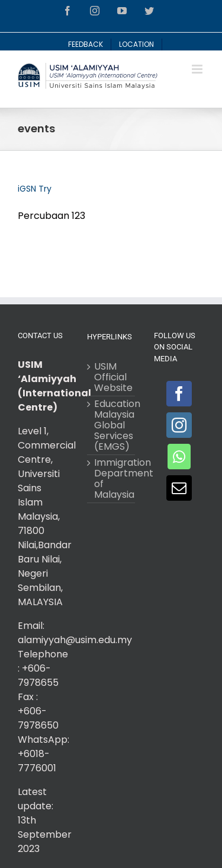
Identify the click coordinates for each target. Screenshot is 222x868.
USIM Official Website (112, 377)
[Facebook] (179, 394)
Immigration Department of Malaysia (112, 479)
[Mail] (179, 488)
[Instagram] (179, 425)
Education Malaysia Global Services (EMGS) (112, 425)
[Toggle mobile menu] (198, 69)
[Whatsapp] (179, 457)
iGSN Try (35, 189)
